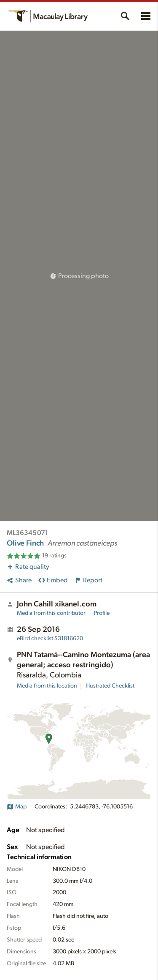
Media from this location (47, 686)
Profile (102, 613)
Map (17, 807)
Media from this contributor (51, 613)
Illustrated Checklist (110, 686)
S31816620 (50, 639)
